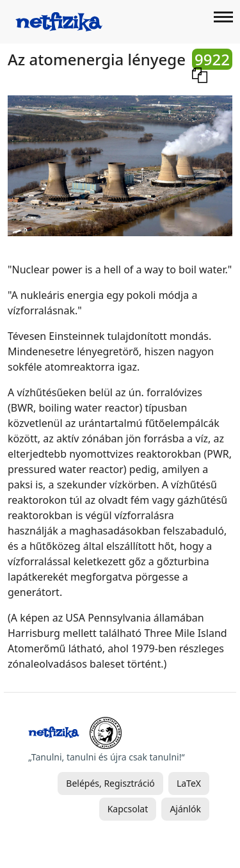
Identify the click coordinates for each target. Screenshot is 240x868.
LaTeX (189, 783)
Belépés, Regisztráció (110, 783)
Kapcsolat (128, 809)
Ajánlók (185, 809)
